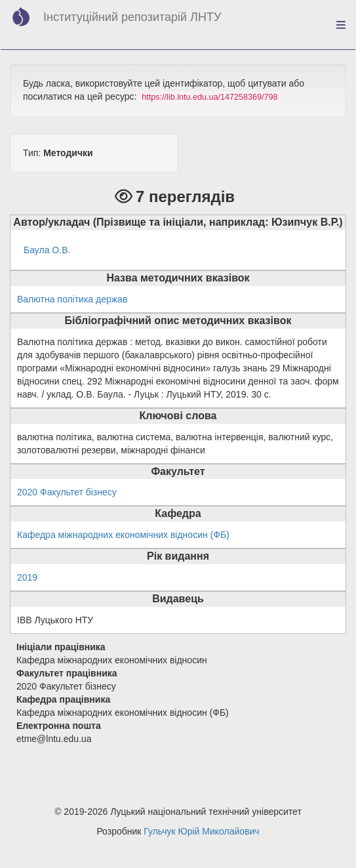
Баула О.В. (47, 250)
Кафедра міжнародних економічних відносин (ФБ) (123, 535)
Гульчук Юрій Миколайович (201, 831)
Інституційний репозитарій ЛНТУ (132, 17)
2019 (27, 577)
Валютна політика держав (72, 299)
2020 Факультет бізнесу (67, 492)
